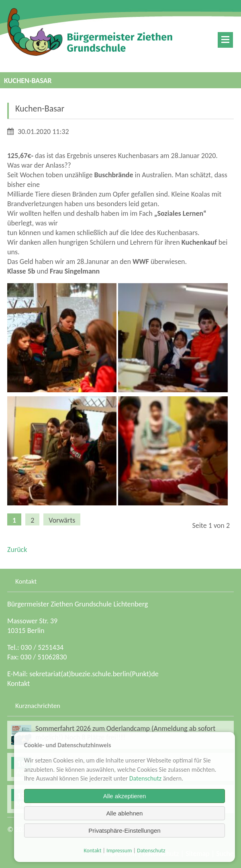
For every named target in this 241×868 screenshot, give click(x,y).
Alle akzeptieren (125, 796)
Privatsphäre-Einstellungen (124, 830)
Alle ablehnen (125, 813)
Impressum (119, 851)
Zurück (17, 550)
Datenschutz (145, 778)
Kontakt (18, 683)
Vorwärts (62, 520)
